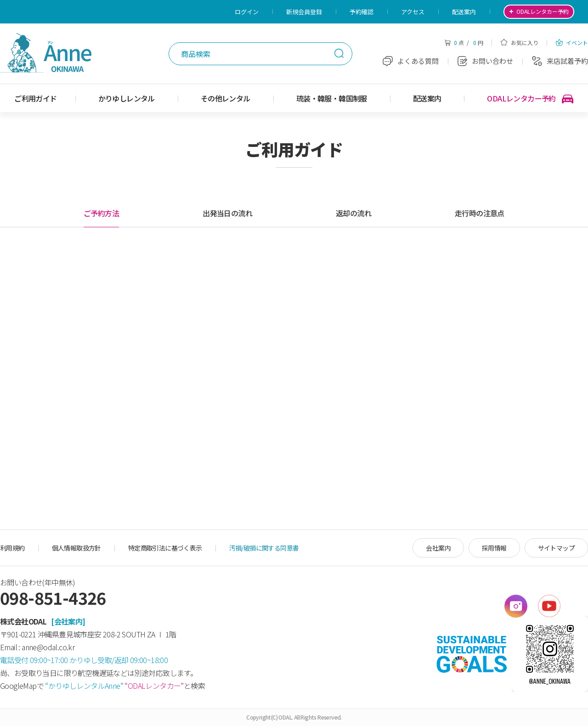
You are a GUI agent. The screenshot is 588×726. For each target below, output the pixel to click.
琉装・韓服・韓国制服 (332, 98)
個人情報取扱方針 (76, 548)
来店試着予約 (560, 61)
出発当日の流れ (227, 213)
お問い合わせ (485, 61)
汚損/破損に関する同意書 (264, 548)
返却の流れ (353, 213)
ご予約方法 (101, 213)
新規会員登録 (304, 12)
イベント (572, 42)
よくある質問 (411, 61)
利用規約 (12, 548)
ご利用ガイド (35, 98)
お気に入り (520, 42)
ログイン (247, 12)
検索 (339, 53)
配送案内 (464, 12)
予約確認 (362, 12)
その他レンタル (226, 98)
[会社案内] (68, 621)
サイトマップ (556, 548)
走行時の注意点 (480, 213)
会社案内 (438, 548)
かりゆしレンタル (127, 98)
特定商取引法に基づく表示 (165, 548)
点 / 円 (464, 42)
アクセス (413, 12)
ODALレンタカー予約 (530, 98)
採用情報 (494, 548)
